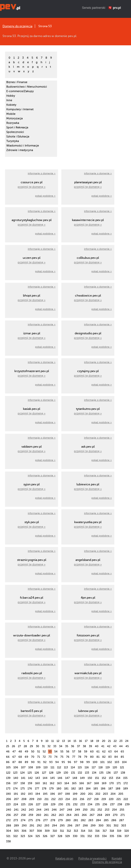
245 (47, 810)
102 (110, 762)
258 (23, 815)
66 (8, 757)
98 (82, 762)
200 (83, 794)
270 (115, 815)
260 (39, 815)
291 (32, 826)
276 (38, 820)
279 (60, 820)
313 (76, 831)
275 (31, 820)
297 (78, 826)
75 (62, 757)
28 (25, 746)
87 (14, 762)
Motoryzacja (15, 118)
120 (115, 767)
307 (32, 831)
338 (8, 841)
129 (59, 773)
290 (24, 826)
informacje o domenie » (42, 173)
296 (70, 826)
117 (94, 767)
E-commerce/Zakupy (20, 91)
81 (98, 757)
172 (126, 783)
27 (19, 746)
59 (86, 752)
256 (8, 815)
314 (83, 831)
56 (68, 752)
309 (47, 831)
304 (9, 831)
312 (69, 831)
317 (105, 831)
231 (68, 804)
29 (31, 746)
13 (63, 741)
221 (119, 799)
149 (82, 778)
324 (30, 836)
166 (82, 783)
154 (118, 778)
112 (59, 767)
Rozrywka (13, 123)
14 (69, 741)
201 (90, 794)
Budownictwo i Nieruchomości (27, 87)
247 (62, 810)
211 (46, 799)
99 (88, 762)
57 (74, 752)
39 (90, 746)
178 (44, 789)
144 (45, 778)
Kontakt (117, 858)
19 (98, 741)
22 (115, 741)
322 (15, 836)
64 (116, 752)
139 (8, 778)
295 (62, 826)
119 (108, 767)
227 (38, 804)
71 (38, 757)
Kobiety (11, 105)
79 (86, 757)
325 (38, 836)
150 (90, 778)
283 (91, 820)
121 (122, 767)
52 (44, 752)
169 (104, 783)
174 (15, 789)
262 (54, 815)
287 (122, 820)
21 (109, 741)
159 (30, 783)
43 (115, 746)
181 (66, 789)
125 (30, 773)
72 (44, 757)
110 (46, 767)
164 (67, 783)
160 (37, 783)
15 (75, 741)
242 (24, 810)
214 (68, 799)
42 (109, 746)
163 (59, 783)
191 (16, 794)
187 (111, 789)
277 (45, 820)
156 (8, 783)
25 (8, 746)
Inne (9, 100)
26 (14, 746)
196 (53, 794)
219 (104, 799)
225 (23, 804)
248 (70, 810)
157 (16, 783)
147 (67, 778)
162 (52, 783)
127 (44, 773)
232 (75, 804)
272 (8, 820)
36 (73, 746)
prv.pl (117, 8)
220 (111, 799)
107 (23, 767)
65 (122, 752)
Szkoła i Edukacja (18, 137)
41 (103, 746)
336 (119, 836)
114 (73, 767)
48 (20, 752)
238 (120, 804)
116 (87, 767)
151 (97, 778)
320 (127, 831)
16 (81, 741)
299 (93, 826)
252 (100, 810)
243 (31, 810)
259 (31, 815)
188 (118, 789)
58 (80, 752)
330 (75, 836)
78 (80, 757)
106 (16, 767)
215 (75, 799)
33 (55, 746)
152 (104, 778)
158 (23, 783)
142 (30, 778)
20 (104, 741)
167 (89, 783)
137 (116, 773)
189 (126, 789)
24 (127, 741)
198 (68, 794)
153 (111, 778)
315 (90, 831)
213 (60, 799)
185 (96, 789)
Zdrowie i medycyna (20, 150)
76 (68, 757)
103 (117, 762)
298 (85, 826)
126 (37, 773)
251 (93, 810)
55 (62, 752)
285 (106, 820)
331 (82, 836)
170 (112, 783)
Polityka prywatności (92, 858)
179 (51, 789)
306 (24, 831)
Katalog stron (64, 858)
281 (76, 820)
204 (113, 794)
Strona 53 (45, 26)
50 (33, 752)
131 (73, 773)
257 (16, 815)
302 (116, 826)
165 (74, 783)
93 (51, 762)
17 (86, 741)
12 (58, 741)
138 (123, 773)
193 (30, 794)
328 (60, 836)
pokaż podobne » (45, 196)
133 (87, 773)
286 (114, 820)
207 (16, 799)
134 (94, 773)
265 (77, 815)
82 (104, 757)
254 (114, 810)
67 (14, 757)
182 (73, 789)
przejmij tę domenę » (32, 187)
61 (98, 752)
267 (92, 815)
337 (127, 836)
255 (122, 810)
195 (45, 794)
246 (54, 810)
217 (89, 799)
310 (55, 831)
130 (66, 773)
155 (125, 778)
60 (92, 752)
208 (24, 799)
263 (61, 815)
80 (92, 757)
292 (39, 826)
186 (103, 789)
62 (104, 752)
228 (46, 804)
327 (53, 836)
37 (78, 746)
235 (97, 804)
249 (77, 810)
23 (121, 741)
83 (110, 757)
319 (119, 831)
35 (67, 746)
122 (8, 773)
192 (23, 794)
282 (83, 820)
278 (53, 820)
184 (88, 789)
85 (122, 757)
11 (53, 741)
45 (127, 746)
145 (53, 778)
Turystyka (13, 141)
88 (20, 762)
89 (27, 762)
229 (53, 804)
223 (8, 804)
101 (102, 762)
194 (38, 794)
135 (101, 773)
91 (39, 762)
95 (63, 762)
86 (8, 762)
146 (60, 778)
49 (27, 752)
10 (47, 741)
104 (124, 762)
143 (38, 778)
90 (33, 762)
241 (16, 810)
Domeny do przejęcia (17, 26)
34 (61, 746)
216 (82, 799)
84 (116, 757)
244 (39, 810)
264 (69, 815)
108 (31, 767)
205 (121, 794)
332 (90, 836)
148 (75, 778)
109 (38, 767)
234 (90, 804)
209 (32, 799)
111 (52, 767)
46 (8, 752)
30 (37, 746)
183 (81, 789)
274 (23, 820)
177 (37, 789)
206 (9, 799)
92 (45, 762)
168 (97, 783)
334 (104, 836)
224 (16, 804)
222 (126, 799)
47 (14, 752)
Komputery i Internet (20, 109)
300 (101, 826)
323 (23, 836)
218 (96, 799)
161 (45, 783)
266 (84, 815)
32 (49, 746)
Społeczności (15, 132)
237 (112, 804)
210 (39, 799)
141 (23, 778)
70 (33, 757)
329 (68, 836)
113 (66, 767)
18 (92, 741)
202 (98, 794)
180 (59, 789)
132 (80, 773)
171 (119, 783)
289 (16, 826)
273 (16, 820)
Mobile (11, 114)
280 (68, 820)
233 (83, 804)
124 (22, 773)
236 (105, 804)
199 (75, 794)
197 (60, 794)
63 (110, 752)
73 (50, 757)
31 (43, 746)
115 (80, 767)
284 (98, 820)
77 (74, 757)
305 (16, 831)
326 (45, 836)
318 (112, 831)
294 (55, 826)
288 (9, 826)
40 (97, 746)
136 (109, 773)
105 (8, 767)
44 (121, 746)
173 (8, 789)
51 (38, 752)
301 (109, 826)
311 (62, 831)
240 (9, 810)
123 (15, 773)
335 (112, 836)
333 (97, 836)
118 (101, 767)
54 (56, 752)
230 (61, 804)
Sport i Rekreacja (17, 128)
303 (124, 826)
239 (127, 804)
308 (39, 831)
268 (100, 815)
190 (8, 794)
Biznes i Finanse (17, 82)
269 (108, 815)
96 (69, 762)
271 (123, 815)
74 (56, 757)
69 (27, 757)
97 (76, 762)
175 (23, 789)
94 (57, 762)
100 (95, 762)
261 (46, 815)
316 (97, 831)
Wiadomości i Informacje (23, 146)
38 (84, 746)
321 (8, 836)
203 (105, 794)
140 (16, 778)
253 (107, 810)
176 (30, 789)
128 (51, 773)
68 (20, 757)
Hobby (11, 96)
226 (31, 804)
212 (53, 799)
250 (85, 810)
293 (47, 826)
